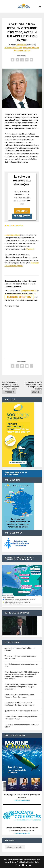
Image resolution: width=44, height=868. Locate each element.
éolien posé (27, 48)
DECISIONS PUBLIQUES (13, 48)
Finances (36, 48)
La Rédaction (21, 45)
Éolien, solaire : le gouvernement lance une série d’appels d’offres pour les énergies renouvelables (21, 687)
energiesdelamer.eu (12, 235)
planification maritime (22, 50)
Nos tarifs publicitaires (19, 862)
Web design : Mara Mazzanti (14, 860)
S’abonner (30, 249)
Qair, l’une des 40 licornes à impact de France (21, 711)
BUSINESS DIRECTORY (19, 297)
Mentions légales (34, 862)
